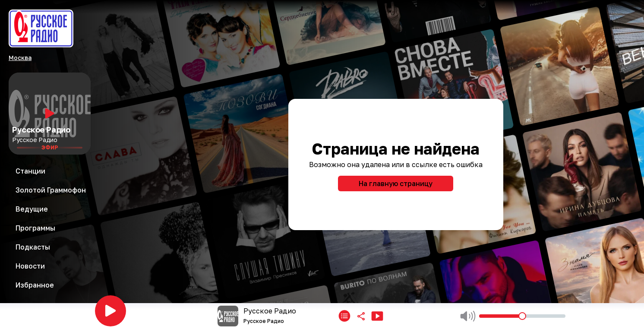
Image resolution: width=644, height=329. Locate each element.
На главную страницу (396, 183)
